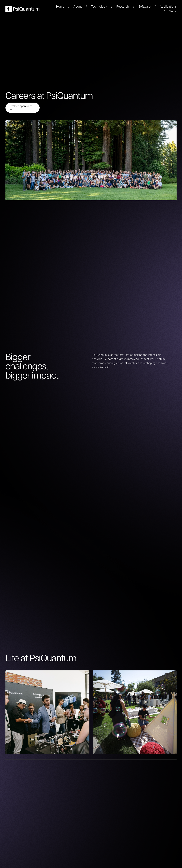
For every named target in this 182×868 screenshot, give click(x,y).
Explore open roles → (21, 108)
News (173, 11)
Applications (168, 7)
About (78, 7)
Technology (99, 7)
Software (144, 7)
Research (123, 7)
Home (60, 7)
